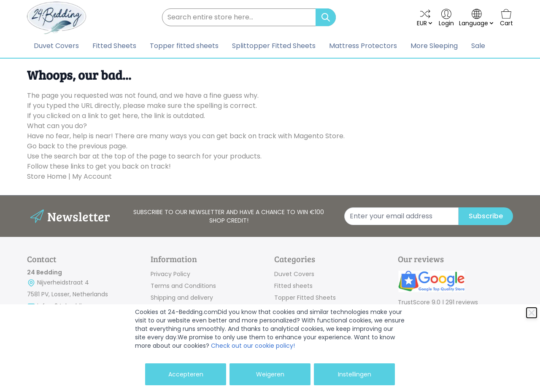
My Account (92, 176)
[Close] (532, 313)
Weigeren (270, 374)
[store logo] (57, 18)
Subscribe (486, 216)
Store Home (47, 176)
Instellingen (355, 374)
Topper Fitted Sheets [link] (305, 298)
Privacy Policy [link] (170, 274)
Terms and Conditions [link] (183, 286)
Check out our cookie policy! (253, 346)
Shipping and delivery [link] (182, 298)
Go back (41, 146)
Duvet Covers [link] (294, 274)
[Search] (326, 17)
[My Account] (446, 18)
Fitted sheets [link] (293, 286)
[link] (455, 282)
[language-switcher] (477, 18)
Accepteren (186, 374)
